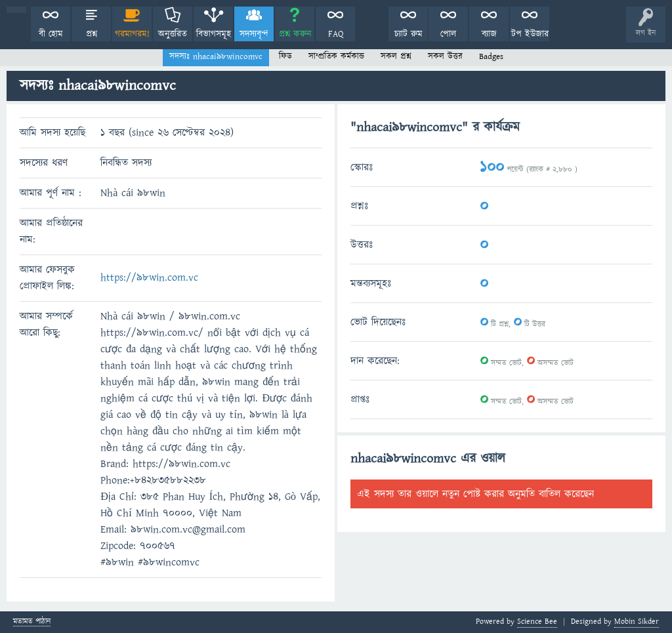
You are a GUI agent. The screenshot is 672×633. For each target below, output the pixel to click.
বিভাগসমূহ (214, 34)
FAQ (336, 34)
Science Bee (537, 622)
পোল (448, 34)
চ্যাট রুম (409, 34)
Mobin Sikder (637, 622)
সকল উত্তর (445, 56)
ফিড (285, 56)
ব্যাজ (489, 34)
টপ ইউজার (530, 34)
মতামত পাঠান (32, 622)
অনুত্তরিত (173, 34)
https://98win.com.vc (149, 277)
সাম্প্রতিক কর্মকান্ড (336, 56)
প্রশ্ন (92, 34)
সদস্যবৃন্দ (254, 34)
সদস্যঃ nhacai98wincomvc (216, 56)
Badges (491, 56)
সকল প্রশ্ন (396, 56)
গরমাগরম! (132, 34)
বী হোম (51, 34)
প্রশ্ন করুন (295, 34)
